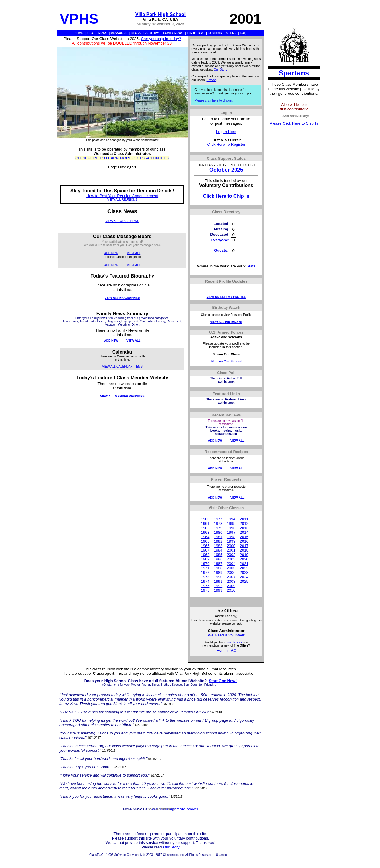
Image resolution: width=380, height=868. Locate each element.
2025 (244, 581)
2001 (231, 550)
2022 (244, 568)
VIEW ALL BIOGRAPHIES (122, 298)
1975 (205, 586)
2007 (231, 577)
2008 (231, 581)
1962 (205, 528)
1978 (218, 524)
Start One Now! (223, 681)
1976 (205, 590)
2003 (231, 559)
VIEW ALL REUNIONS (122, 200)
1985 (218, 555)
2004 (231, 564)
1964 (205, 537)
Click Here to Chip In (226, 196)
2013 (244, 528)
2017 (244, 546)
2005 (231, 568)
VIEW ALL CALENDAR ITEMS (122, 366)
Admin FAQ (227, 650)
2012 (244, 524)
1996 (231, 528)
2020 (244, 559)
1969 (205, 559)
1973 (205, 577)
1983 (218, 546)
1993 (218, 590)
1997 (231, 532)
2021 (244, 564)
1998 (231, 537)
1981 (218, 537)
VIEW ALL (134, 253)
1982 (218, 541)
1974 (205, 581)
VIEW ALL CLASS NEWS (122, 221)
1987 (218, 564)
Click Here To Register (226, 144)
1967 (205, 550)
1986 (218, 559)
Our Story (221, 69)
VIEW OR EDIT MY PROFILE (226, 297)
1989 (218, 572)
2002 (231, 555)
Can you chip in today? (161, 39)
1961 (205, 524)
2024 (244, 577)
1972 (205, 572)
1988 (218, 568)
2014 (244, 532)
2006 (231, 572)
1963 (205, 532)
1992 (218, 586)
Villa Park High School (161, 14)
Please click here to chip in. (214, 100)
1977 (218, 519)
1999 (231, 541)
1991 (218, 581)
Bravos (212, 80)
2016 (244, 541)
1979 (218, 528)
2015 (244, 537)
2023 (244, 572)
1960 (205, 519)
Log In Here (226, 132)
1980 (218, 532)
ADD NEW (111, 253)
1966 (205, 546)
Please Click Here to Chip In (294, 123)
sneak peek (235, 642)
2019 (244, 555)
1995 (231, 524)
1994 (231, 519)
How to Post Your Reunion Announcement (122, 196)
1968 (205, 555)
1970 (205, 564)
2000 (231, 546)
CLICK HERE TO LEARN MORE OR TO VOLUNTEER (122, 158)
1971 (205, 568)
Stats (251, 266)
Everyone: (220, 240)
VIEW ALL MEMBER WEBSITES (122, 396)
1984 (218, 550)
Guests (221, 250)
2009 (231, 586)
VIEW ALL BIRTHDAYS (226, 322)
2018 (244, 550)
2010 (231, 590)
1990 (218, 577)
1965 (205, 541)
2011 (244, 519)
